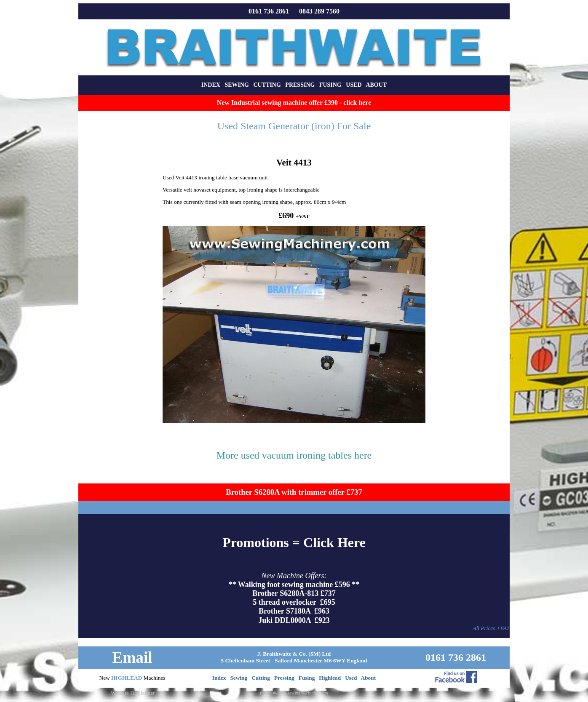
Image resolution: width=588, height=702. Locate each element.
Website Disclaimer (133, 693)
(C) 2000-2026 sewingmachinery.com (294, 693)
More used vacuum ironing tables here (294, 455)
